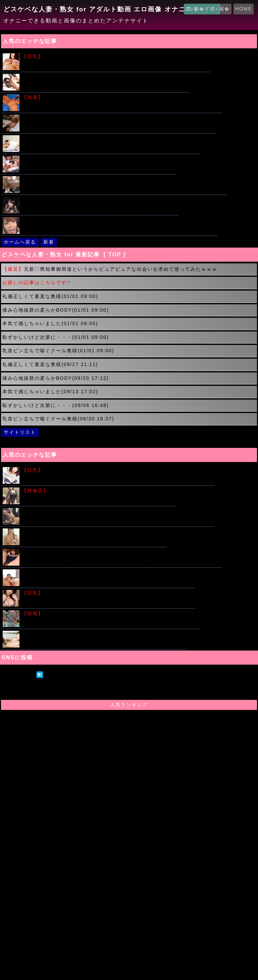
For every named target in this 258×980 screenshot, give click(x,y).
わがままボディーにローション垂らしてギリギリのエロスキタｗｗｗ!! (118, 470)
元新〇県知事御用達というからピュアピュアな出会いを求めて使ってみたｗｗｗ (110, 269)
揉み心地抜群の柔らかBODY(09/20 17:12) (56, 378)
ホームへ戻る (20, 242)
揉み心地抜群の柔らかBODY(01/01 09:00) (56, 310)
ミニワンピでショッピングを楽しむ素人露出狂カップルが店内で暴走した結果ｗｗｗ (124, 179)
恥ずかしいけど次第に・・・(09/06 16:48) (56, 405)
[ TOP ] (115, 254)
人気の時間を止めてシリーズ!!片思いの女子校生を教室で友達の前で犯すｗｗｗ (118, 511)
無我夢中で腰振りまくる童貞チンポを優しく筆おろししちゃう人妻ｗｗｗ (110, 138)
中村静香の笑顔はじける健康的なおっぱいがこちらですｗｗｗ (107, 593)
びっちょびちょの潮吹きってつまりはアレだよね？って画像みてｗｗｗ (107, 573)
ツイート (18, 674)
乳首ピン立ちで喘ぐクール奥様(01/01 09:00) (58, 351)
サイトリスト (20, 432)
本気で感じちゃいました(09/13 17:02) (50, 392)
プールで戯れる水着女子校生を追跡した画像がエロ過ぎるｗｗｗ (110, 613)
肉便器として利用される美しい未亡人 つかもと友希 (98, 491)
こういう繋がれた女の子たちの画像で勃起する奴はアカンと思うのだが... (121, 97)
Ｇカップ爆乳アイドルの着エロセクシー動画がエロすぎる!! (93, 532)
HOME (244, 9)
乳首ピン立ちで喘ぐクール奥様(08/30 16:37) (58, 419)
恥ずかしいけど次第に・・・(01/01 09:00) (56, 337)
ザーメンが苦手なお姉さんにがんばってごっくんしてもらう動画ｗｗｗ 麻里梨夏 (119, 220)
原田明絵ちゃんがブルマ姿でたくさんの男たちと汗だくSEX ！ (98, 159)
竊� (224, 9)
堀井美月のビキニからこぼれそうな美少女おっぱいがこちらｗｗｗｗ (116, 57)
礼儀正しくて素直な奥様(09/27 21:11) (50, 364)
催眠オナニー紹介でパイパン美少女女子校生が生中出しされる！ (99, 200)
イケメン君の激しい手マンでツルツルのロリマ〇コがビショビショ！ (105, 77)
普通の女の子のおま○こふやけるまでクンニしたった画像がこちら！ (104, 634)
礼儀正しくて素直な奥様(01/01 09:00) (50, 296)
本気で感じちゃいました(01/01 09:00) (50, 323)
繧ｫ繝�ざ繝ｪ (202, 9)
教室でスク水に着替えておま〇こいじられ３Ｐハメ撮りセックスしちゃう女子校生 (121, 552)
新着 (49, 242)
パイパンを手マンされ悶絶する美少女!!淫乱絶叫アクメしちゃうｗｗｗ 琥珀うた (119, 118)
